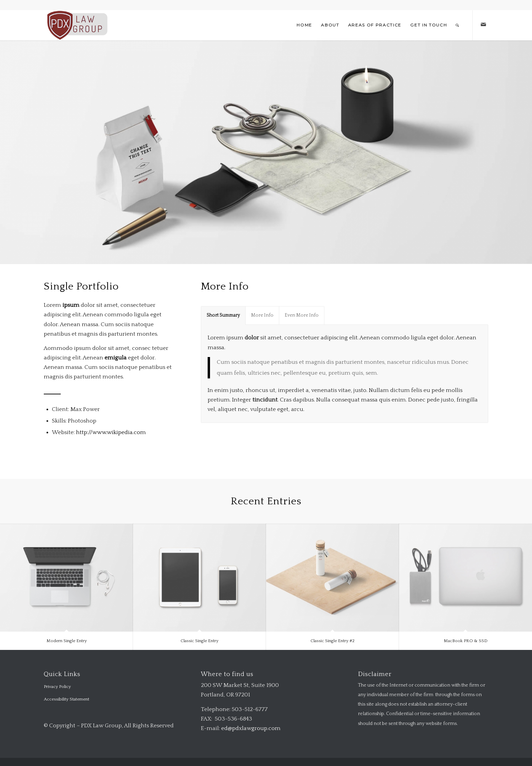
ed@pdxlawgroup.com (251, 728)
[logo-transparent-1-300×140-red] (77, 25)
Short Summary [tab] (223, 315)
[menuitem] (304, 25)
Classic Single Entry (199, 641)
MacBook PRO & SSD (466, 641)
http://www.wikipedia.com (111, 432)
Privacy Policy (57, 687)
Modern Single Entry (67, 641)
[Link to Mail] (483, 25)
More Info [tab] (262, 315)
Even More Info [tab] (302, 315)
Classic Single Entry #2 (332, 641)
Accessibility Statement (66, 699)
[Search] (458, 25)
